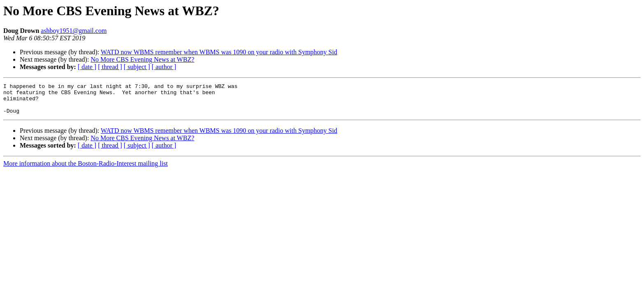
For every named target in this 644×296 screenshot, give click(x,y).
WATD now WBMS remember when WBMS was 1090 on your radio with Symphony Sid (219, 52)
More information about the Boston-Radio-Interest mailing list (86, 170)
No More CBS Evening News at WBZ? (142, 59)
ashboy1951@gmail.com (74, 31)
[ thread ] (110, 67)
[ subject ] (137, 67)
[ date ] (87, 67)
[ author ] (164, 67)
